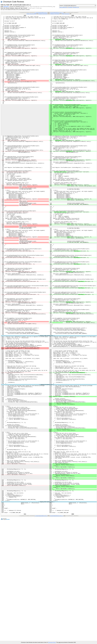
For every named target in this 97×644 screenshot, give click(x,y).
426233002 (6, 7)
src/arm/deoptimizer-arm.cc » (57, 13)
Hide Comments (66, 14)
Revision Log (76, 7)
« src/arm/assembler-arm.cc (41, 13)
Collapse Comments (55, 14)
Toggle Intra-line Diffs (31, 14)
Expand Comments (43, 14)
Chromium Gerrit (52, 642)
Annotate (70, 7)
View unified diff (63, 7)
